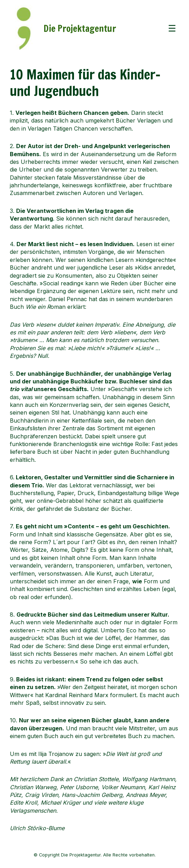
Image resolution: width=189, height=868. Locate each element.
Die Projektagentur (80, 28)
